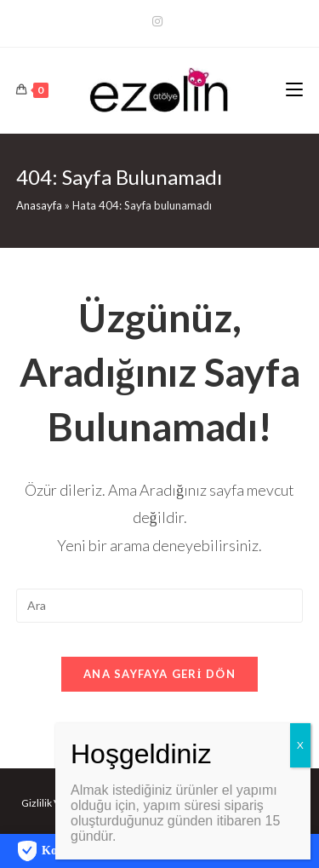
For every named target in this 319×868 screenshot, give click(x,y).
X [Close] (300, 745)
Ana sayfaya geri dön (159, 674)
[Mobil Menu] (294, 90)
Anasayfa (39, 205)
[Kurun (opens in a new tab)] (160, 21)
